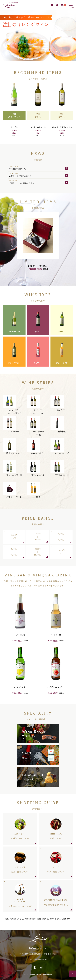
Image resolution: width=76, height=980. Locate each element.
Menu (71, 5)
